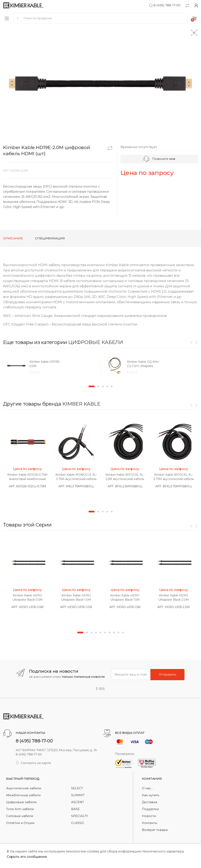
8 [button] (114, 632)
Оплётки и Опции (20, 823)
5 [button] (112, 386)
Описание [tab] (13, 238)
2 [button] (98, 386)
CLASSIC (78, 823)
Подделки (150, 809)
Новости (149, 816)
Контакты (150, 823)
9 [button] (118, 632)
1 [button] (92, 386)
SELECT (77, 788)
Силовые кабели (20, 816)
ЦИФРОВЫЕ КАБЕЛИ (96, 342)
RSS (101, 689)
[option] (52, 368)
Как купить (151, 795)
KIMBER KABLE (81, 404)
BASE (75, 809)
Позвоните (159, 159)
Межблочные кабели (23, 795)
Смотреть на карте (33, 763)
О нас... (147, 788)
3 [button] (103, 386)
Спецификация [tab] (50, 238)
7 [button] (109, 632)
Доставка (150, 802)
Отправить (167, 674)
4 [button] (107, 386)
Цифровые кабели (21, 802)
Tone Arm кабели (20, 809)
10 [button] (123, 632)
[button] (194, 33)
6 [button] (105, 632)
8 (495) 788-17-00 (165, 5)
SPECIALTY (80, 816)
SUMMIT (78, 795)
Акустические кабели (24, 788)
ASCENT (78, 802)
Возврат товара (155, 830)
